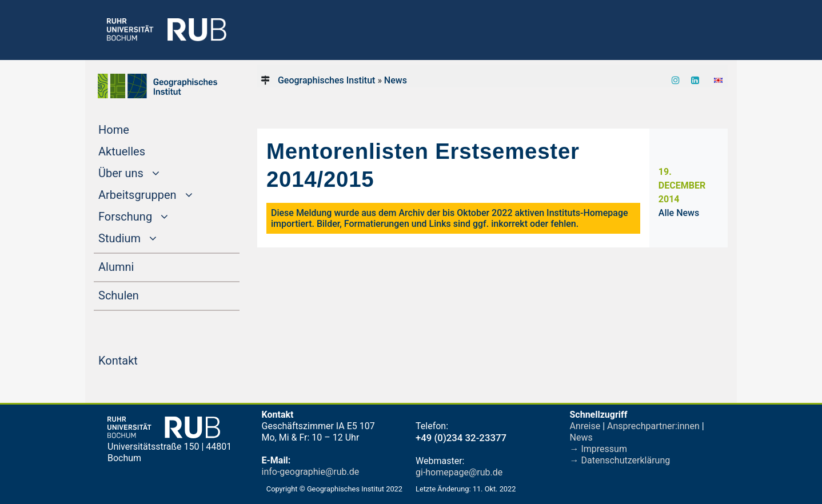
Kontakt (140, 359)
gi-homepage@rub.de (459, 472)
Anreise (585, 426)
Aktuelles (143, 150)
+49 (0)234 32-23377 (461, 438)
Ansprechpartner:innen (653, 426)
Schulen (140, 294)
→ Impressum (598, 449)
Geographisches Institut (326, 80)
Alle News (679, 213)
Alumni (138, 266)
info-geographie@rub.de (311, 472)
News (396, 80)
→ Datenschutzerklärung (620, 460)
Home (135, 129)
